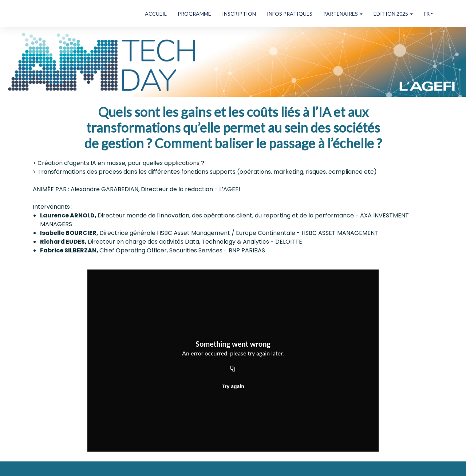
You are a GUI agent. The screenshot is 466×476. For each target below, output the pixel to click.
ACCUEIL (156, 14)
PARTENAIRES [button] (343, 14)
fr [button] (429, 14)
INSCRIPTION (239, 14)
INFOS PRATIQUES (290, 14)
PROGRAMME (194, 14)
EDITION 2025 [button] (393, 14)
